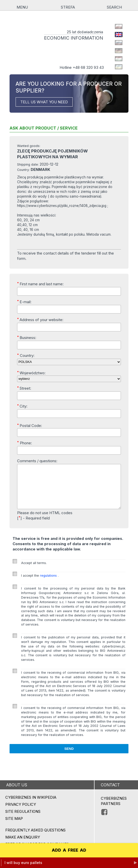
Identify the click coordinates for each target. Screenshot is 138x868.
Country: (26, 355)
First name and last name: (40, 284)
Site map (14, 827)
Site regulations (23, 820)
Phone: (25, 443)
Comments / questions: (37, 461)
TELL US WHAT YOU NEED (44, 102)
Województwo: (31, 373)
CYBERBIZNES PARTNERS (114, 809)
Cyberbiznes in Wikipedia (31, 806)
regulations (49, 584)
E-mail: (24, 302)
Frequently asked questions (35, 838)
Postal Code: (30, 425)
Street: (24, 388)
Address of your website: (40, 320)
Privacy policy (21, 813)
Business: (27, 337)
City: (22, 406)
